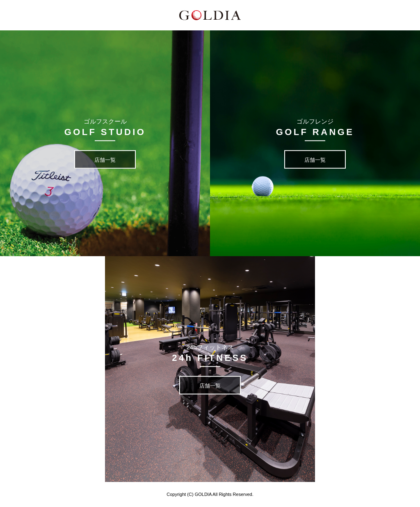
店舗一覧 (105, 160)
